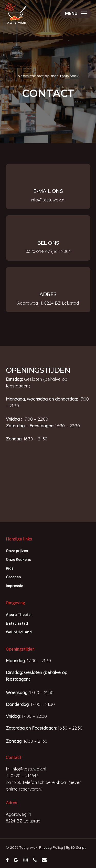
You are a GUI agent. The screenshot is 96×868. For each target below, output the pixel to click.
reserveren (30, 789)
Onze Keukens (18, 560)
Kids (10, 568)
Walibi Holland (19, 632)
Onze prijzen (17, 551)
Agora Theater (19, 615)
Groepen (13, 577)
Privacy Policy (51, 847)
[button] (76, 13)
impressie (14, 586)
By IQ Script (76, 847)
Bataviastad (17, 623)
